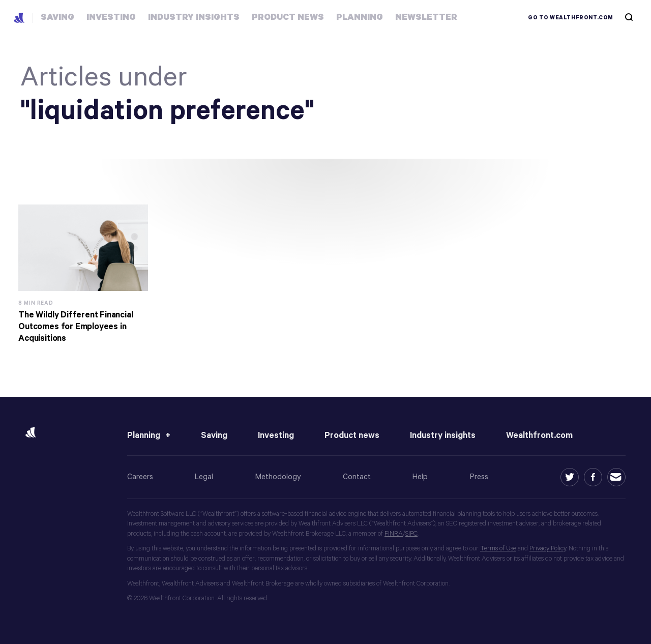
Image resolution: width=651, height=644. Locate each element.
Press (479, 477)
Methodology (278, 477)
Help (420, 477)
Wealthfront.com (539, 436)
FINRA (394, 534)
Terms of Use (498, 549)
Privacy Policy (548, 549)
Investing (276, 436)
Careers (140, 477)
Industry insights (443, 436)
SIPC (411, 534)
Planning (144, 436)
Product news (352, 436)
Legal (204, 477)
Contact (357, 477)
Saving (214, 436)
